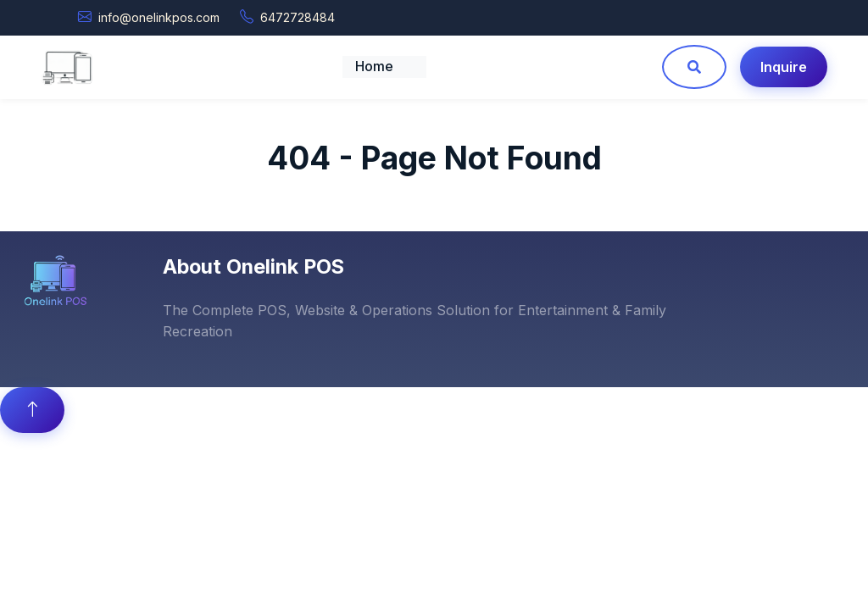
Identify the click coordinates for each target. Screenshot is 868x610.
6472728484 (298, 17)
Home (374, 66)
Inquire (784, 67)
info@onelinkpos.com (159, 17)
